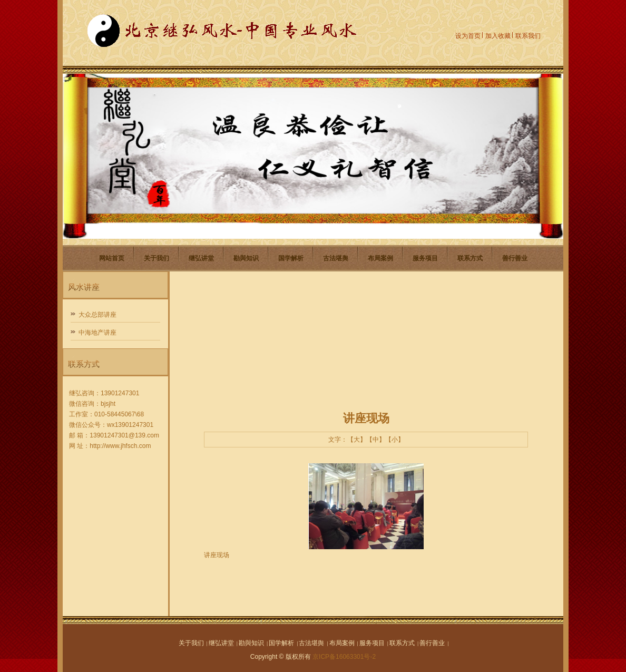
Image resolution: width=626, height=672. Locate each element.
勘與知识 (246, 258)
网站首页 (112, 258)
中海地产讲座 (97, 333)
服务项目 (425, 258)
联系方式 (470, 258)
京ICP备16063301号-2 (344, 657)
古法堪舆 (336, 258)
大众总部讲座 (97, 315)
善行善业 (515, 258)
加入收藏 (498, 36)
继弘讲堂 (201, 258)
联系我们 (528, 36)
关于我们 (156, 258)
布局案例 (380, 258)
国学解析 (291, 258)
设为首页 (468, 36)
